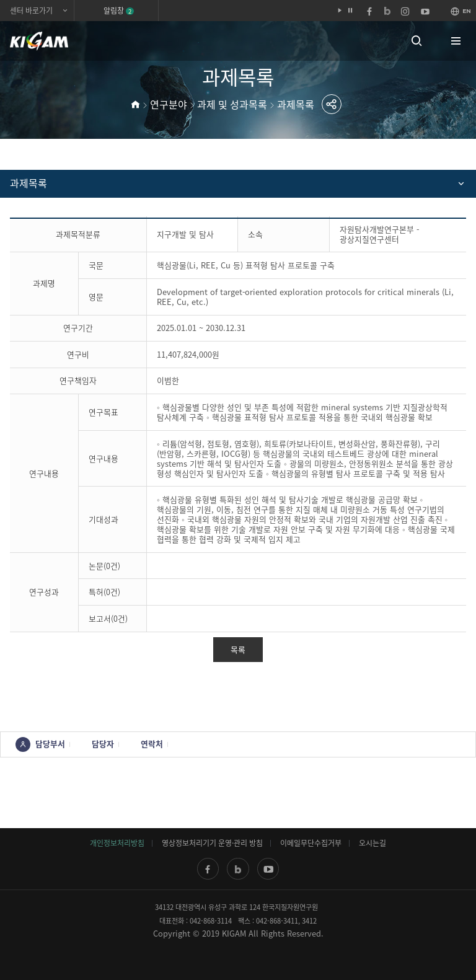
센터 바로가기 (31, 11)
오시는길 (372, 843)
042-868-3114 (211, 921)
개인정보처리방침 (117, 843)
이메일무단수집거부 (311, 843)
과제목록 (296, 104)
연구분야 (169, 104)
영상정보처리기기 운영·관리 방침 (212, 843)
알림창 (119, 11)
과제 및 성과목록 (232, 104)
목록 (238, 649)
